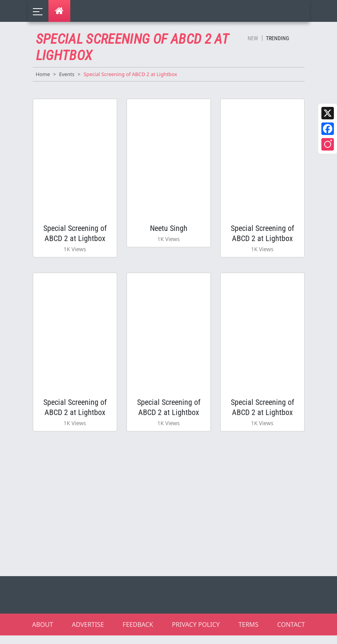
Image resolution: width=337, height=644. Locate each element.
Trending (277, 38)
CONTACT (291, 633)
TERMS (249, 633)
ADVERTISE (88, 633)
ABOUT (43, 633)
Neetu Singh (169, 230)
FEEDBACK (138, 633)
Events (67, 74)
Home (43, 74)
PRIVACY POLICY (196, 633)
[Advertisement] (173, 511)
